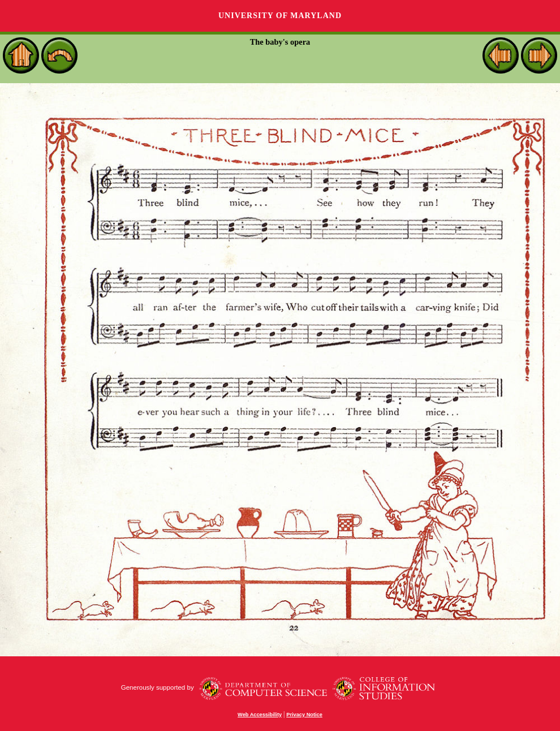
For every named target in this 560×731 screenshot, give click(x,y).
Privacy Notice (304, 715)
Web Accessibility (260, 715)
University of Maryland (280, 16)
